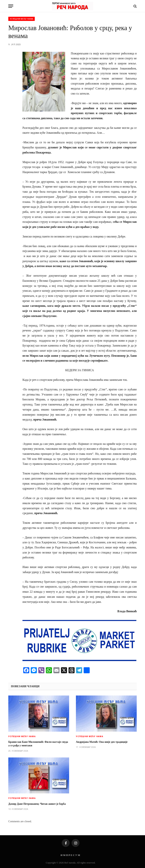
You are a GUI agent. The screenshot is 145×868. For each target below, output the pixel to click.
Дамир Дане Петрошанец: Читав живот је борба (37, 804)
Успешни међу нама (22, 19)
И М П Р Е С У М (70, 855)
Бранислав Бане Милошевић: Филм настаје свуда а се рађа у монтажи (38, 744)
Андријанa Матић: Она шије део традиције (102, 742)
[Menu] (11, 6)
